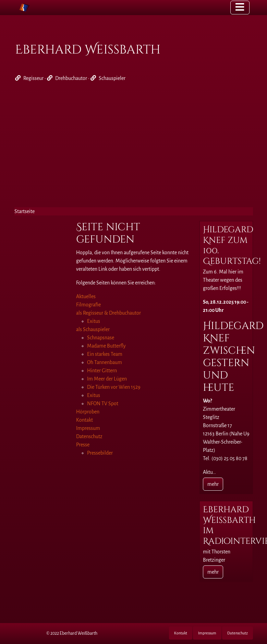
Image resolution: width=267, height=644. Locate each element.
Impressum (207, 633)
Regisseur (33, 78)
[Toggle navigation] (240, 8)
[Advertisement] (133, 148)
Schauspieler (112, 78)
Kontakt (181, 633)
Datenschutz (238, 633)
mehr (213, 484)
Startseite (25, 211)
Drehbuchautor (71, 78)
